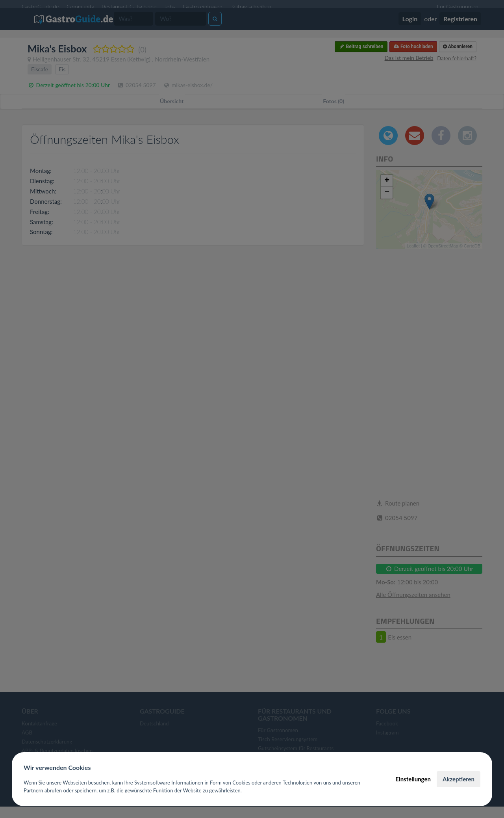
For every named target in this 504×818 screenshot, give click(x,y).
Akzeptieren (459, 779)
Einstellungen (413, 779)
